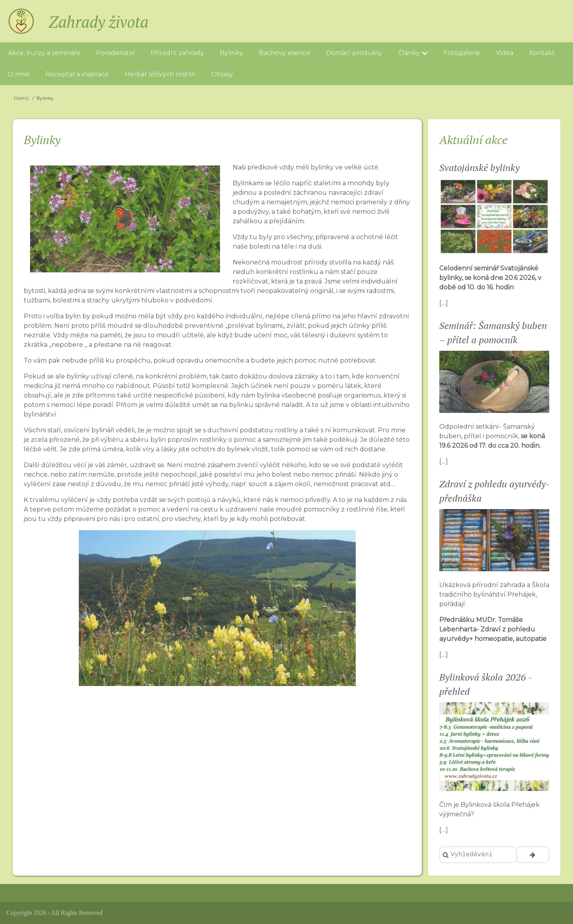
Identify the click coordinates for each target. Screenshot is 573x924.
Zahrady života (99, 22)
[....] (444, 303)
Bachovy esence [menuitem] (285, 53)
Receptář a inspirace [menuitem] (77, 74)
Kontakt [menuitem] (542, 53)
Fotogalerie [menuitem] (462, 53)
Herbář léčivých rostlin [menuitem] (160, 74)
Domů (21, 98)
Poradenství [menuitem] (115, 53)
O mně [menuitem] (19, 74)
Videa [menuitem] (505, 53)
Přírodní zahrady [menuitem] (177, 53)
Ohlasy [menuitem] (222, 74)
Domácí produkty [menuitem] (354, 53)
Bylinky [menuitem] (231, 53)
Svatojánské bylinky (479, 167)
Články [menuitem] (413, 53)
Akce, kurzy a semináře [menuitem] (44, 53)
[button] (349, 537)
